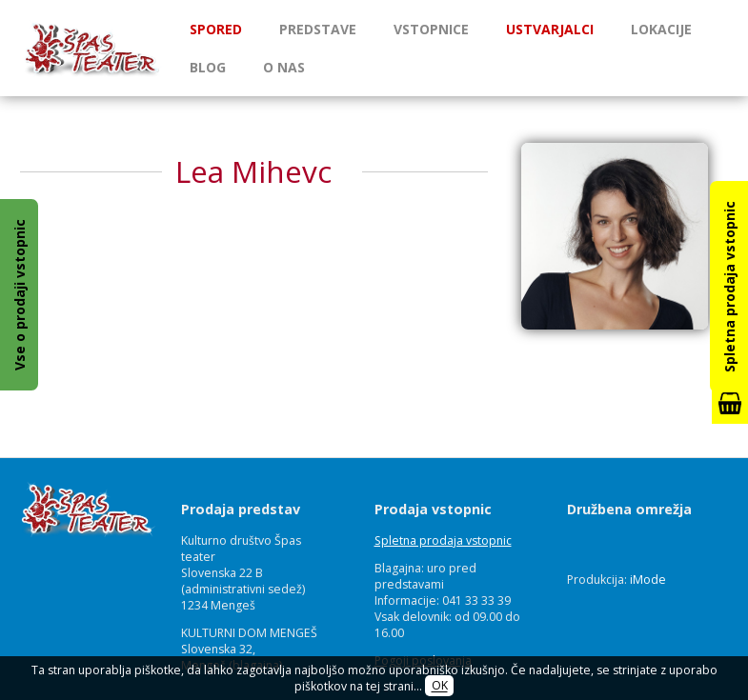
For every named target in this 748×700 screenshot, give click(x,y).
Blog (208, 67)
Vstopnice (431, 29)
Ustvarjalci (550, 29)
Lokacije (661, 29)
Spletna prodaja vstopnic (443, 540)
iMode (648, 580)
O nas (284, 67)
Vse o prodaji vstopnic (20, 295)
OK (440, 686)
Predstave (318, 29)
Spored (216, 29)
